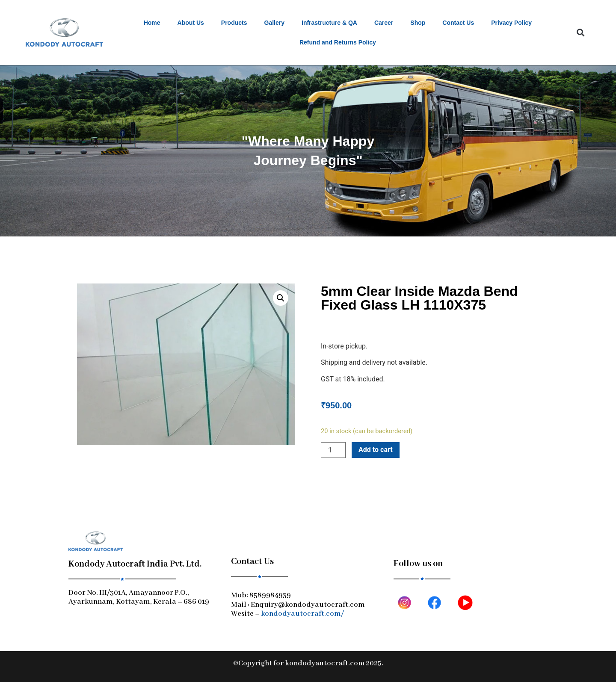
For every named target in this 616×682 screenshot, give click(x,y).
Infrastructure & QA (329, 23)
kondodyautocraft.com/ (302, 614)
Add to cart (376, 450)
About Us (191, 23)
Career (384, 23)
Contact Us (458, 23)
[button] (580, 33)
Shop (418, 23)
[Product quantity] (333, 450)
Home (152, 23)
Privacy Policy (511, 23)
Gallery (274, 23)
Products (234, 23)
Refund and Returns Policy (338, 42)
